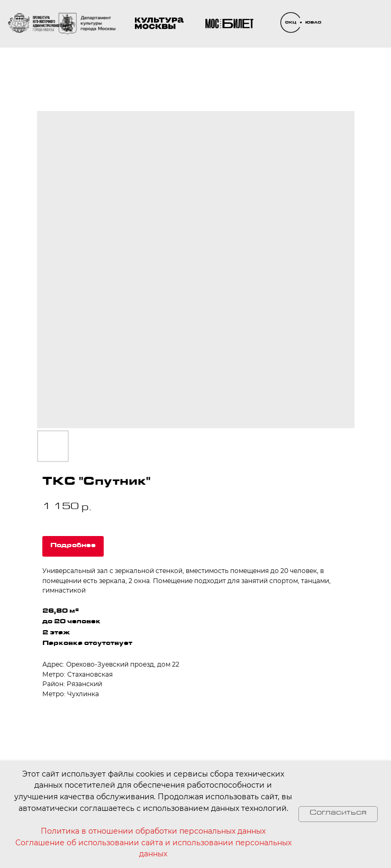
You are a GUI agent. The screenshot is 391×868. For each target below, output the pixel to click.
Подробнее (73, 546)
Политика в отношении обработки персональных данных (153, 831)
